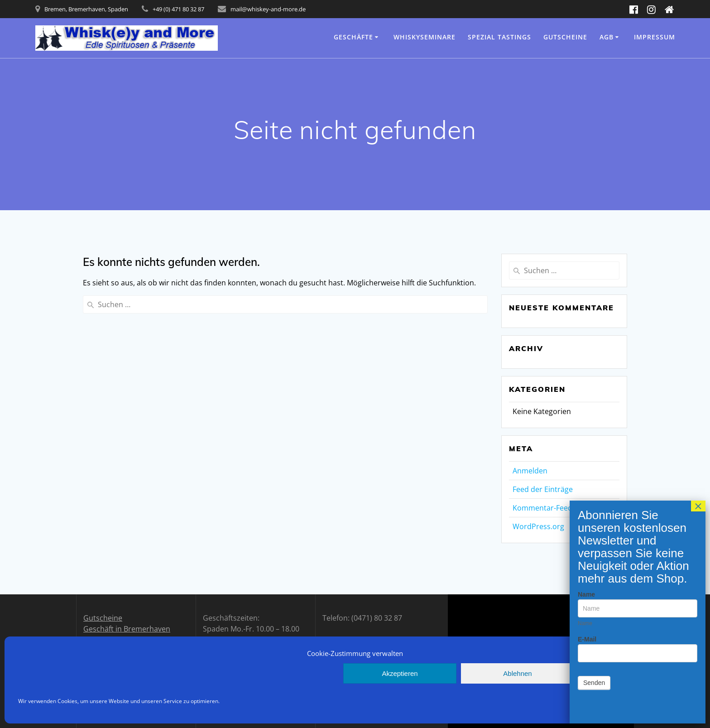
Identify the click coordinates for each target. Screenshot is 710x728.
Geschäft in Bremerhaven (127, 629)
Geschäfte (353, 37)
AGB (607, 37)
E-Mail (589, 238)
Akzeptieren (400, 673)
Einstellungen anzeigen (635, 673)
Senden (596, 282)
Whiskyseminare (425, 37)
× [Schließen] (700, 105)
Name (588, 193)
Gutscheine (565, 37)
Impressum (655, 37)
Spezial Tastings (499, 37)
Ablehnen (517, 673)
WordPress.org (538, 526)
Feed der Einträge (543, 489)
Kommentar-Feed (542, 508)
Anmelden (530, 471)
